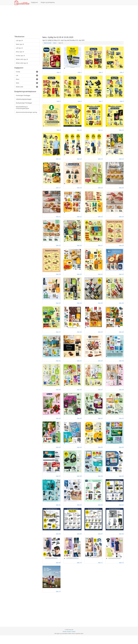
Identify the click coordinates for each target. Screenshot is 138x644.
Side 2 (80, 73)
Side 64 (121, 512)
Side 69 (58, 571)
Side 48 (121, 395)
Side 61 (58, 512)
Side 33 (58, 307)
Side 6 (80, 102)
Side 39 (100, 337)
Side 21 (58, 219)
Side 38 (79, 337)
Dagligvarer (34, 2)
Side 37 (58, 337)
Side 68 (121, 542)
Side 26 (79, 249)
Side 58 (79, 483)
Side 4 (122, 73)
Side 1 (59, 73)
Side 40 (121, 337)
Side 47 (100, 395)
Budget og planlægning (48, 2)
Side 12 (121, 131)
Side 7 (101, 102)
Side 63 (100, 512)
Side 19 (100, 190)
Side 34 (79, 307)
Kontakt (69, 640)
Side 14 (79, 161)
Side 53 (58, 454)
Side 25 (58, 249)
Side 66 (79, 542)
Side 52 (121, 424)
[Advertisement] (69, 20)
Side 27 (100, 249)
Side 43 (100, 366)
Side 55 (100, 454)
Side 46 (79, 395)
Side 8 (122, 102)
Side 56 (121, 454)
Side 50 (79, 424)
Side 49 (58, 424)
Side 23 (100, 219)
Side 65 (58, 542)
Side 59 (100, 483)
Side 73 (58, 600)
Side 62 (79, 512)
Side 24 (121, 219)
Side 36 (121, 307)
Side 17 (58, 190)
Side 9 (59, 131)
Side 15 (100, 161)
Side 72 (121, 571)
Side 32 (121, 278)
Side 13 (58, 161)
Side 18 (79, 190)
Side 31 (100, 278)
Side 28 (121, 249)
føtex (55, 43)
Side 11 (100, 131)
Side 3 (101, 73)
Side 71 (100, 571)
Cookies (73, 640)
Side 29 (58, 278)
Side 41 (58, 366)
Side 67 (100, 542)
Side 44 (121, 366)
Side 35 (100, 307)
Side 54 (79, 454)
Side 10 (79, 131)
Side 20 (121, 190)
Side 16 (121, 161)
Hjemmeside (48, 43)
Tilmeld (64, 640)
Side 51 (100, 424)
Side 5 (59, 102)
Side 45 (58, 395)
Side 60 (121, 483)
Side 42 (79, 366)
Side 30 (79, 278)
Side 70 (79, 571)
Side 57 (58, 483)
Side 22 (79, 219)
